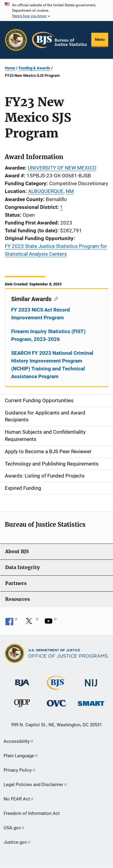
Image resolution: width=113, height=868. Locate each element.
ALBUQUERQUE (46, 191)
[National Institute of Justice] (91, 680)
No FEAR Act (19, 799)
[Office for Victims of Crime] (56, 703)
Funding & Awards (35, 68)
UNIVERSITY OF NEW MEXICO (62, 168)
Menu (100, 39)
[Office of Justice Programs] (16, 40)
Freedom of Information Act (32, 813)
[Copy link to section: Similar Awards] (55, 298)
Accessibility (19, 741)
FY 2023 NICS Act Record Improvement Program (41, 314)
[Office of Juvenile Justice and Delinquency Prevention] (22, 705)
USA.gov (14, 828)
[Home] (59, 40)
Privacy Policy (20, 770)
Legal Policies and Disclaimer (36, 785)
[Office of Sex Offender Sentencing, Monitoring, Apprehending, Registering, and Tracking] (91, 702)
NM (70, 191)
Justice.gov (17, 842)
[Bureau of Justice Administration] (22, 680)
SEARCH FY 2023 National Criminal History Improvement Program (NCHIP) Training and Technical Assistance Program (52, 365)
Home (10, 68)
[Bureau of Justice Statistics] (56, 687)
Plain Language (21, 756)
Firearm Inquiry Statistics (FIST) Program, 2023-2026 (48, 335)
